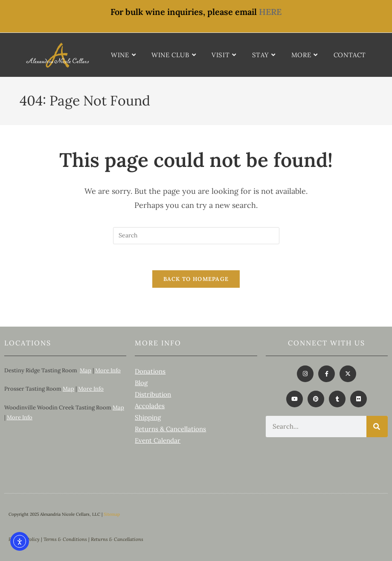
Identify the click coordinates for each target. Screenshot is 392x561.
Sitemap (112, 514)
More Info (108, 370)
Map (86, 370)
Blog (141, 383)
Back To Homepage (196, 279)
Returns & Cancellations (170, 429)
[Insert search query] (196, 236)
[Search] (377, 427)
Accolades (150, 406)
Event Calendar (158, 440)
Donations (150, 371)
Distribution (153, 394)
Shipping (148, 417)
